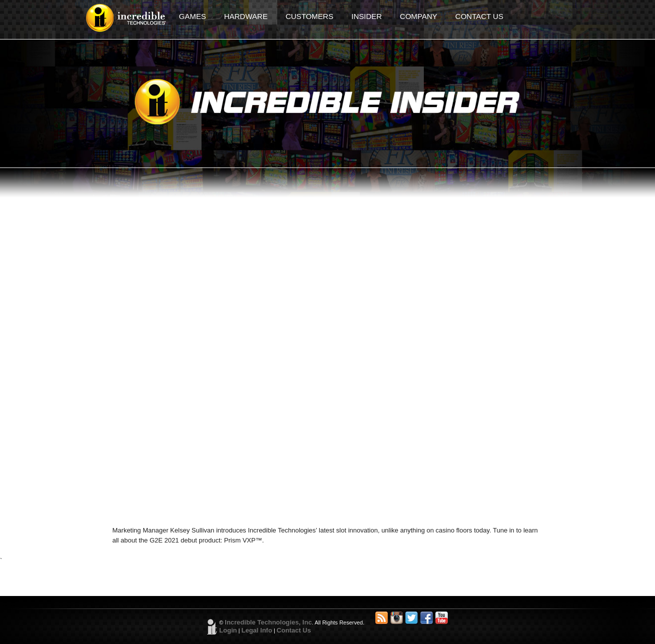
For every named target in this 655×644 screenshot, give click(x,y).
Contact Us (294, 630)
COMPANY (419, 16)
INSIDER (367, 16)
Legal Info (256, 630)
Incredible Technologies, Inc (268, 622)
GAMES (193, 16)
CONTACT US (479, 16)
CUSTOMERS (310, 16)
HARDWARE (246, 16)
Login (228, 630)
